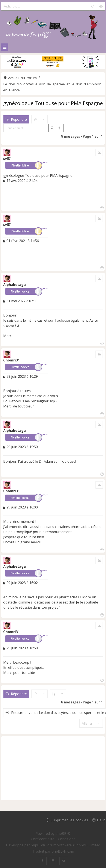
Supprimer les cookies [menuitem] (69, 820)
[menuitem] (43, 839)
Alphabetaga (14, 285)
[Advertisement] (53, 768)
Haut (101, 820)
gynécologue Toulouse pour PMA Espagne (53, 103)
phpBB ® (63, 834)
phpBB (36, 845)
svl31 (8, 159)
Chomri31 (11, 360)
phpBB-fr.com (63, 851)
